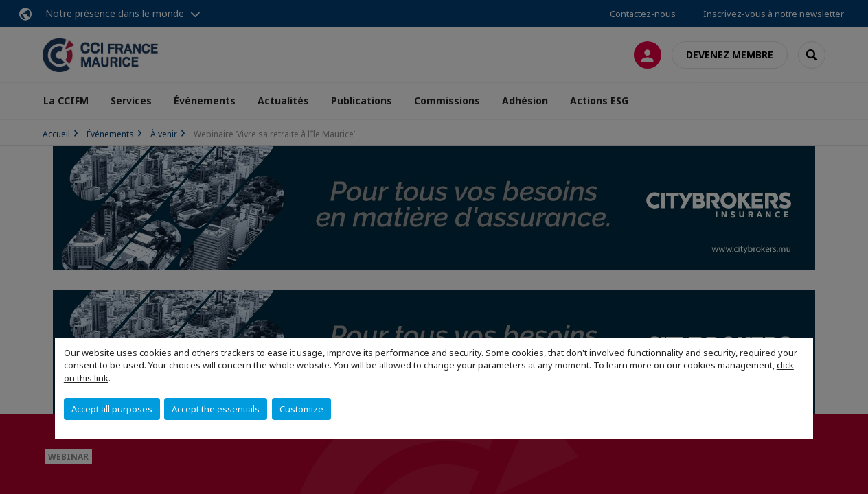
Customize (301, 409)
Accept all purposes (112, 409)
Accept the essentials (216, 409)
